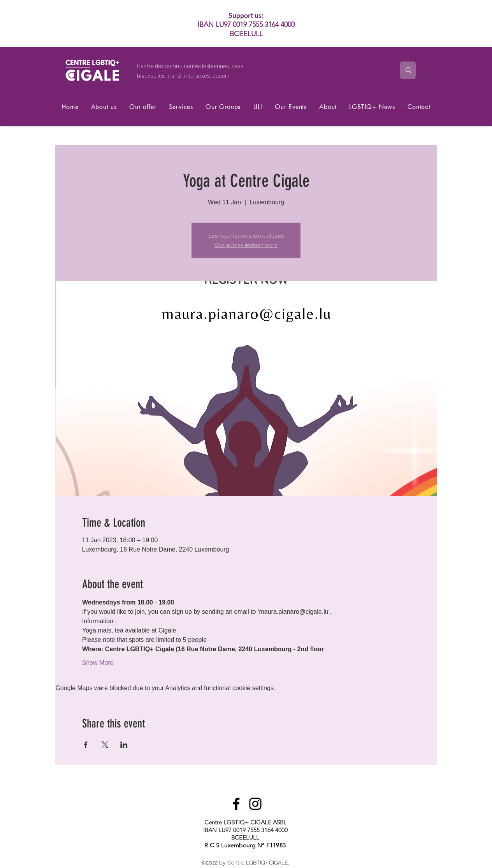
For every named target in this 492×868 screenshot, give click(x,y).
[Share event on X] (105, 745)
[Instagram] (255, 804)
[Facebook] (236, 804)
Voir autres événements (246, 245)
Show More (98, 663)
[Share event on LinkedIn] (124, 745)
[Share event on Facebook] (86, 745)
